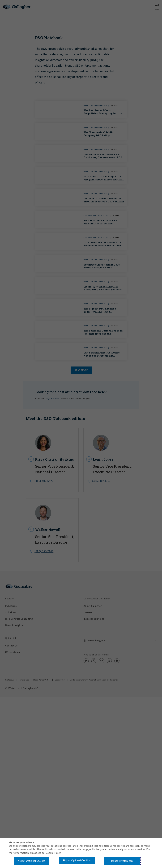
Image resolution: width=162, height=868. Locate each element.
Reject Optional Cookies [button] (77, 861)
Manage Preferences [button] (122, 861)
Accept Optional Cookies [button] (32, 861)
